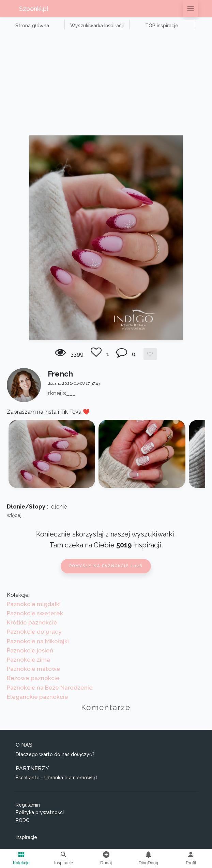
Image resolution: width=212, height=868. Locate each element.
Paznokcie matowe (34, 669)
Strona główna (32, 26)
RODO (23, 820)
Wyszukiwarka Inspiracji (97, 26)
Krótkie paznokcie (32, 622)
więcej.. (15, 515)
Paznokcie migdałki (34, 604)
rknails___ (62, 393)
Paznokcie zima (28, 660)
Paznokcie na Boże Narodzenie (50, 688)
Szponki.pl (34, 9)
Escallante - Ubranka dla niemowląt (57, 778)
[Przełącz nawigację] (190, 9)
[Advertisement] (106, 84)
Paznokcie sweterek (35, 613)
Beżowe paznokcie (33, 678)
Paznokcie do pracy (34, 632)
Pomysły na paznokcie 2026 (106, 566)
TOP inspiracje (162, 26)
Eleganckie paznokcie (37, 697)
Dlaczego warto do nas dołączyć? (55, 754)
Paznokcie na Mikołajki (38, 641)
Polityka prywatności (40, 812)
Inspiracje (26, 837)
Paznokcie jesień (30, 650)
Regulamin (28, 805)
